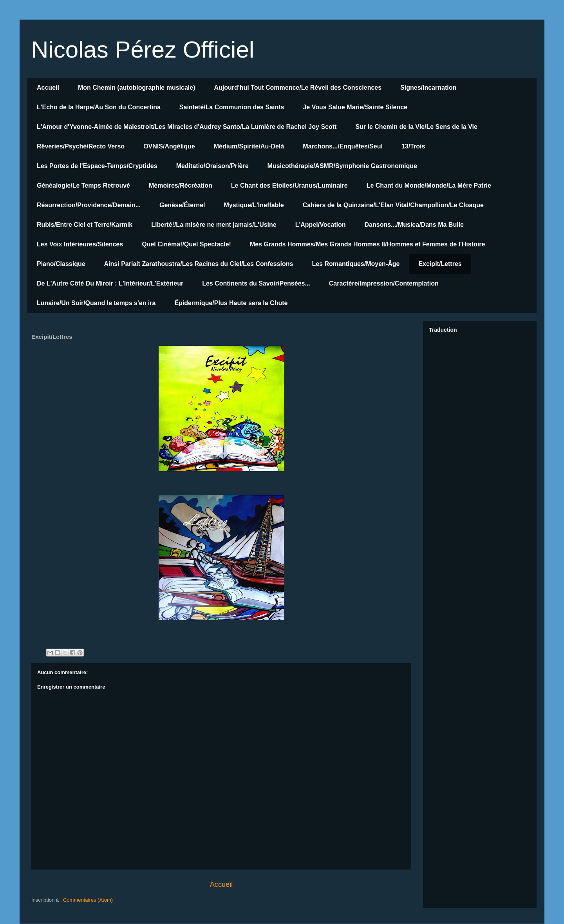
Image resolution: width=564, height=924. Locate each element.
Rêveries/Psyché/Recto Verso (81, 146)
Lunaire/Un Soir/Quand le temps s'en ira (96, 303)
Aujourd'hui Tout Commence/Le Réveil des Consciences (298, 88)
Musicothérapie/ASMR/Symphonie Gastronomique (342, 166)
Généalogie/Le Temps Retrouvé (83, 185)
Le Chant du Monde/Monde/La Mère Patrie (429, 185)
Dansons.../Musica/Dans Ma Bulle (414, 225)
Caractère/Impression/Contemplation (384, 283)
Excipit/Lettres (440, 264)
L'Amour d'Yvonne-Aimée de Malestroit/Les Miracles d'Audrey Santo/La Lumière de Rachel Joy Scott (187, 127)
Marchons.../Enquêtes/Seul (343, 146)
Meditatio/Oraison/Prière (212, 166)
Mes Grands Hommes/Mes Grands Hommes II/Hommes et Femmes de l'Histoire (367, 244)
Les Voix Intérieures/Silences (80, 244)
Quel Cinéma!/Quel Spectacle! (186, 244)
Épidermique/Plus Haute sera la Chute (231, 303)
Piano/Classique (61, 264)
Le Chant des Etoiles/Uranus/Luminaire (289, 185)
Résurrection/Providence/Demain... (89, 205)
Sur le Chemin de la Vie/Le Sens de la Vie (416, 127)
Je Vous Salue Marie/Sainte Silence (355, 107)
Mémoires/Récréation (181, 185)
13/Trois (413, 146)
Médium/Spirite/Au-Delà (249, 146)
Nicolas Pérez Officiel (143, 50)
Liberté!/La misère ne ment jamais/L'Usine (214, 225)
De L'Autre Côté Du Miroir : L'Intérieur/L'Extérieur (110, 283)
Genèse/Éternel (182, 205)
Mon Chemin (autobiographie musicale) (137, 88)
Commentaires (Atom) (88, 900)
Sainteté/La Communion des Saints (232, 107)
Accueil (48, 88)
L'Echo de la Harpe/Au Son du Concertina (99, 107)
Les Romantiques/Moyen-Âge (356, 264)
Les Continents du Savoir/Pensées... (256, 283)
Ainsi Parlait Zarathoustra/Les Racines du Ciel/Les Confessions (199, 264)
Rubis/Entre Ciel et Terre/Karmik (85, 225)
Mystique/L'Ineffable (254, 205)
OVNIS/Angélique (169, 146)
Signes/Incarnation (428, 88)
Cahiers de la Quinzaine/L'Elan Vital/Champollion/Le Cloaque (393, 205)
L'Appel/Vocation (321, 225)
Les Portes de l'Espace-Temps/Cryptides (97, 166)
